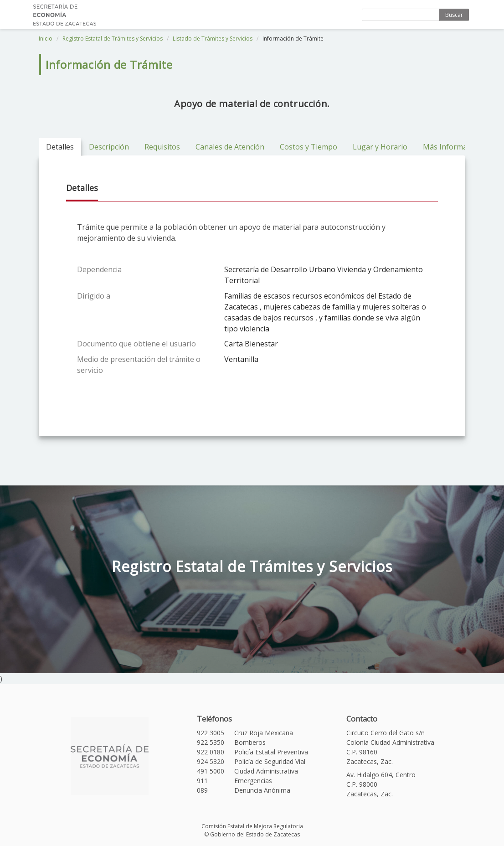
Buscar (454, 15)
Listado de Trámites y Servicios (213, 39)
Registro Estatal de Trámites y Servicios (113, 39)
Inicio (46, 39)
